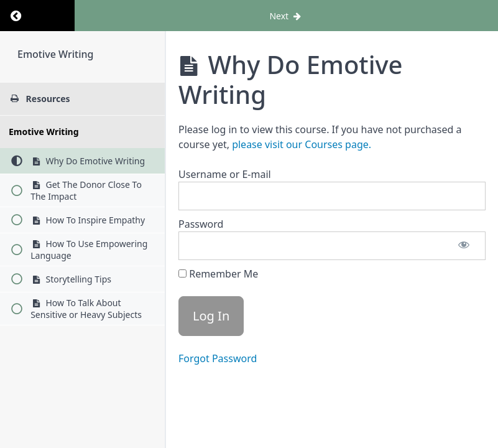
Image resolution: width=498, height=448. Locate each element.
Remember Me (218, 274)
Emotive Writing (55, 54)
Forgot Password (218, 358)
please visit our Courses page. (302, 144)
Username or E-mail (225, 174)
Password (201, 224)
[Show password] (464, 246)
